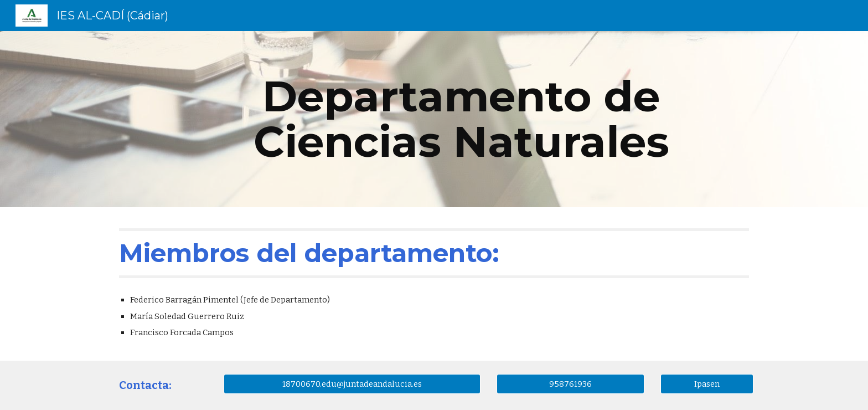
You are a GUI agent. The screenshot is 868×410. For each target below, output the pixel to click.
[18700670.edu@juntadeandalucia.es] (352, 384)
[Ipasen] (707, 384)
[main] (461, 119)
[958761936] (570, 384)
